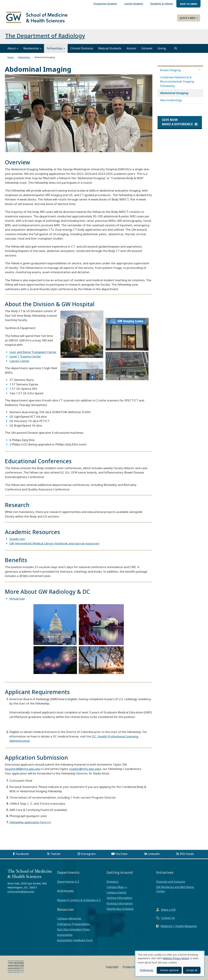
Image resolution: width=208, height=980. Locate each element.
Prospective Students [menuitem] (105, 4)
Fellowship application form (28, 822)
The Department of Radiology (45, 36)
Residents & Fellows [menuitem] (162, 4)
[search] (176, 49)
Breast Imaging (170, 70)
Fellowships (56, 49)
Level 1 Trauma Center (25, 356)
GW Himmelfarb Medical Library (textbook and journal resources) (54, 543)
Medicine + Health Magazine (179, 926)
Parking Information (120, 903)
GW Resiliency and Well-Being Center (175, 889)
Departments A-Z (68, 882)
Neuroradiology (171, 100)
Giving (162, 49)
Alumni (131, 49)
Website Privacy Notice (176, 958)
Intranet (147, 49)
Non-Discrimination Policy (73, 929)
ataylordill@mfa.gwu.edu (23, 769)
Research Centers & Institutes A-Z (79, 900)
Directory (113, 882)
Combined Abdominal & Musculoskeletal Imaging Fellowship (177, 81)
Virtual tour (17, 599)
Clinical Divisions (82, 49)
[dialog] (170, 964)
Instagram (88, 854)
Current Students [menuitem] (134, 4)
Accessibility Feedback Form (75, 940)
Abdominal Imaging (174, 93)
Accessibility (65, 935)
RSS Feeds (187, 854)
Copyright (112, 967)
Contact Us (168, 918)
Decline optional (169, 970)
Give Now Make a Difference (177, 122)
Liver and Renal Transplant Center (33, 352)
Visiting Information (119, 898)
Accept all (192, 970)
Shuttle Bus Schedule (120, 909)
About (13, 49)
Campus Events (116, 892)
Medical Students (110, 49)
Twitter (56, 854)
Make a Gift (168, 910)
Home (11, 57)
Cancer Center (19, 361)
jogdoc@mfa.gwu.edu (85, 769)
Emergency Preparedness (74, 924)
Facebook (22, 854)
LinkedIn (154, 854)
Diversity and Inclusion (171, 882)
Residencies (32, 49)
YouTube (121, 854)
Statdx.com (17, 539)
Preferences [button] (147, 970)
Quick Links (189, 18)
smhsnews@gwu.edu (21, 891)
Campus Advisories (69, 919)
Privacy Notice (132, 967)
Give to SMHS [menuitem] (189, 4)
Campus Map (115, 887)
